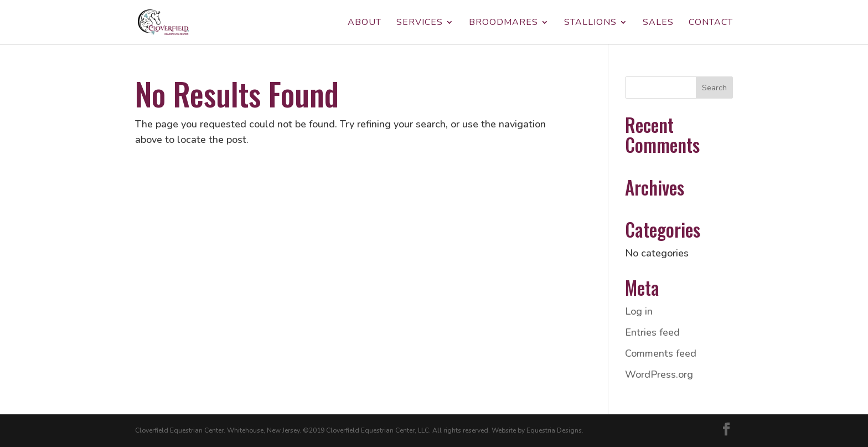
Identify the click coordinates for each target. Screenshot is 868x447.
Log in (639, 311)
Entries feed (652, 332)
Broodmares (503, 23)
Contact (711, 23)
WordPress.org (659, 374)
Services (420, 23)
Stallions (590, 23)
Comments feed (661, 353)
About (365, 23)
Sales (658, 23)
